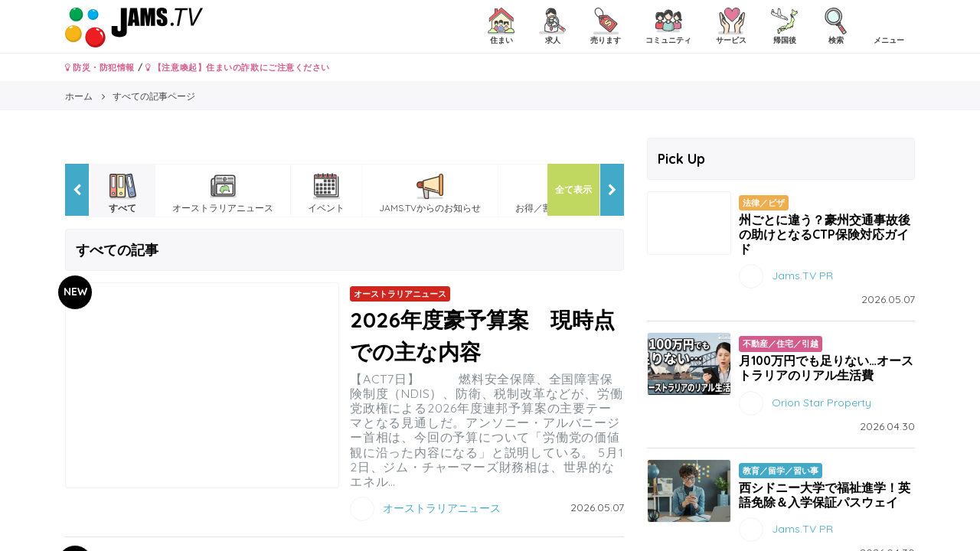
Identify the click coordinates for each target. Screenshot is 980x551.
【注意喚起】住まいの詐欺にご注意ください (238, 67)
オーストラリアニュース (442, 508)
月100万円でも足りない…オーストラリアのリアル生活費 (826, 368)
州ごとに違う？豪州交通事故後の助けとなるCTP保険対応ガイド (825, 234)
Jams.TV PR (802, 275)
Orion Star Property (822, 402)
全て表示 (573, 189)
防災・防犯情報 (100, 67)
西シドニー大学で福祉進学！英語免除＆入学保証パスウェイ (825, 495)
